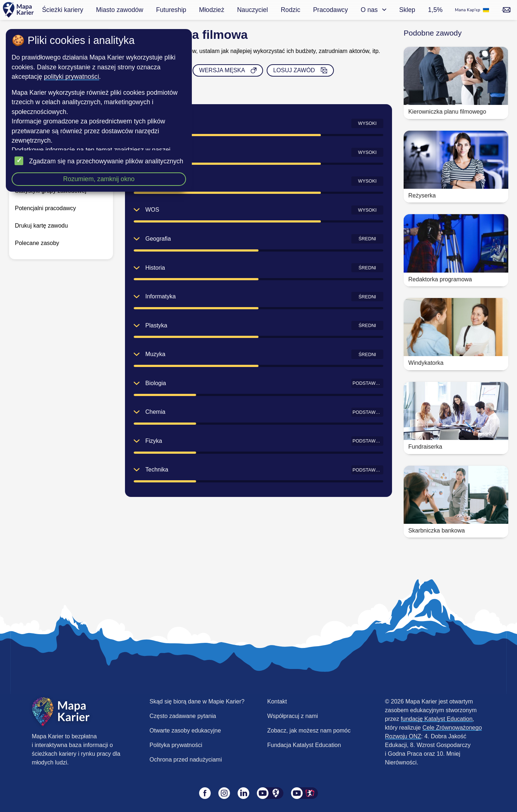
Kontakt (277, 701)
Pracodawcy (331, 10)
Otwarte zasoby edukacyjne (185, 731)
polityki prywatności (72, 77)
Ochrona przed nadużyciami (186, 760)
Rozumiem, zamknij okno (99, 179)
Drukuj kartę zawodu (41, 226)
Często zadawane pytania (183, 716)
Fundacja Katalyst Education (304, 745)
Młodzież (212, 10)
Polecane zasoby (37, 243)
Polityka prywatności (176, 745)
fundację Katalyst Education (437, 719)
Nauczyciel (252, 10)
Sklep (407, 10)
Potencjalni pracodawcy (45, 208)
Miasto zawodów (120, 10)
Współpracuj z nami (293, 716)
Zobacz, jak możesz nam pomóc (309, 731)
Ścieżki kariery (63, 10)
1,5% (435, 10)
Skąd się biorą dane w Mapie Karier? (197, 701)
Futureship (171, 10)
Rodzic (291, 10)
